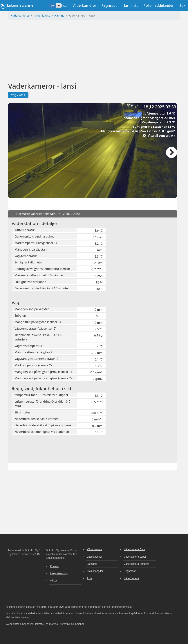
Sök (182, 5)
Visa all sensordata (161, 135)
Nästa (171, 152)
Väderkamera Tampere (137, 564)
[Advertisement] (94, 48)
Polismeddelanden (159, 5)
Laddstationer (95, 557)
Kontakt (54, 566)
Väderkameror (84, 5)
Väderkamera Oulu (134, 549)
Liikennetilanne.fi (18, 6)
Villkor (54, 581)
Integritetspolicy (59, 573)
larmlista (131, 5)
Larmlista (92, 564)
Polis (90, 578)
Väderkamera (95, 549)
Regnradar (110, 5)
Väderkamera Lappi (135, 557)
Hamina (59, 15)
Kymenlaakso (42, 15)
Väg (18, 95)
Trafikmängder (95, 571)
